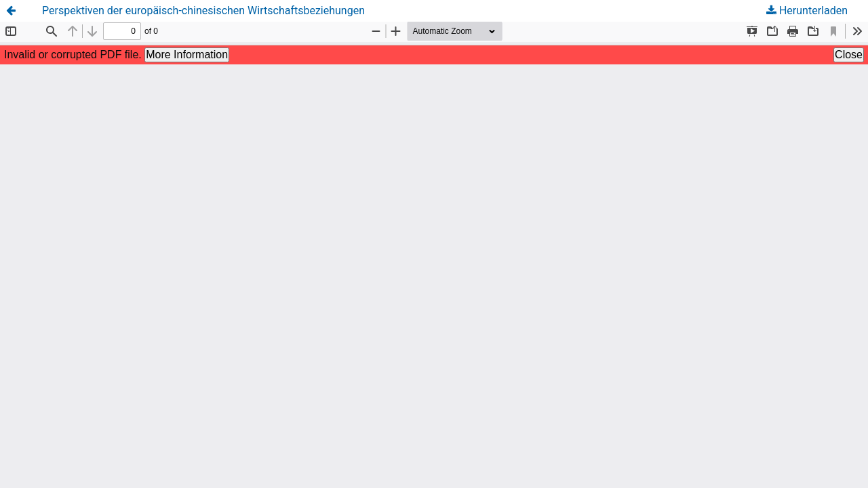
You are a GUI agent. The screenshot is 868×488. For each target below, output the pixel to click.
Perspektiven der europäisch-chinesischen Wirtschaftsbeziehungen (203, 11)
